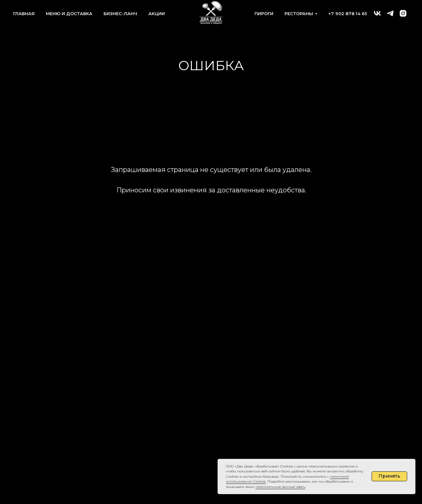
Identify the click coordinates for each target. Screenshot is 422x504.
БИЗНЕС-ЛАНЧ (120, 14)
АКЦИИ (157, 14)
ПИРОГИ (264, 14)
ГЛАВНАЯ (24, 14)
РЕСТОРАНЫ (299, 14)
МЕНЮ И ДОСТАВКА (69, 14)
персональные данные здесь (280, 487)
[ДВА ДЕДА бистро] (377, 13)
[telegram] (390, 13)
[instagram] (403, 13)
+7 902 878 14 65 (348, 14)
